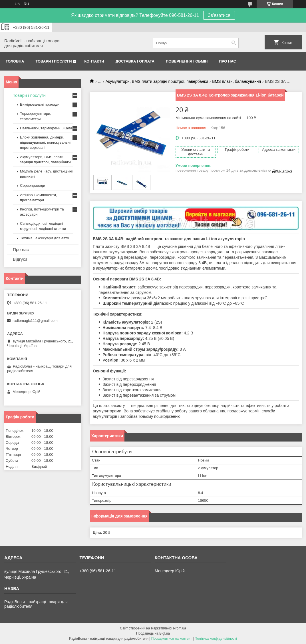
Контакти (94, 61)
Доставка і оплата (135, 61)
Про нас (228, 61)
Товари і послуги (54, 61)
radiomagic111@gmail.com (35, 321)
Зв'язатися (219, 15)
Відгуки (20, 259)
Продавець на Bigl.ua (153, 633)
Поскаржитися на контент (172, 639)
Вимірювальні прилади (40, 104)
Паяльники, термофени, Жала (46, 128)
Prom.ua (180, 628)
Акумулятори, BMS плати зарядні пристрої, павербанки (157, 81)
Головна (15, 61)
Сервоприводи (33, 185)
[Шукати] (234, 43)
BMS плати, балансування (236, 81)
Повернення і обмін (187, 61)
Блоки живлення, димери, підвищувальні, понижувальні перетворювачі (45, 142)
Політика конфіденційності (216, 639)
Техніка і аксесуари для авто (45, 238)
